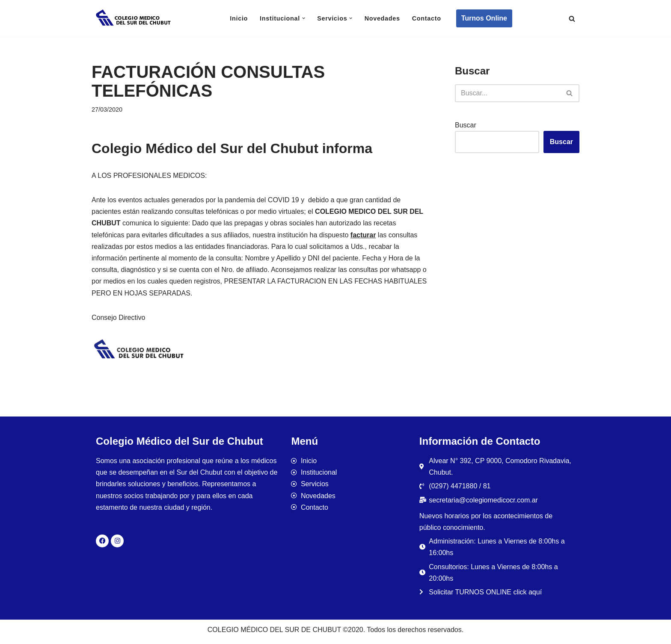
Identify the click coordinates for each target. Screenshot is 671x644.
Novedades (382, 18)
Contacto (427, 18)
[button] (304, 18)
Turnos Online (484, 18)
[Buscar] (572, 19)
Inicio (239, 18)
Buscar (466, 125)
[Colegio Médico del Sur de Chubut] (134, 18)
